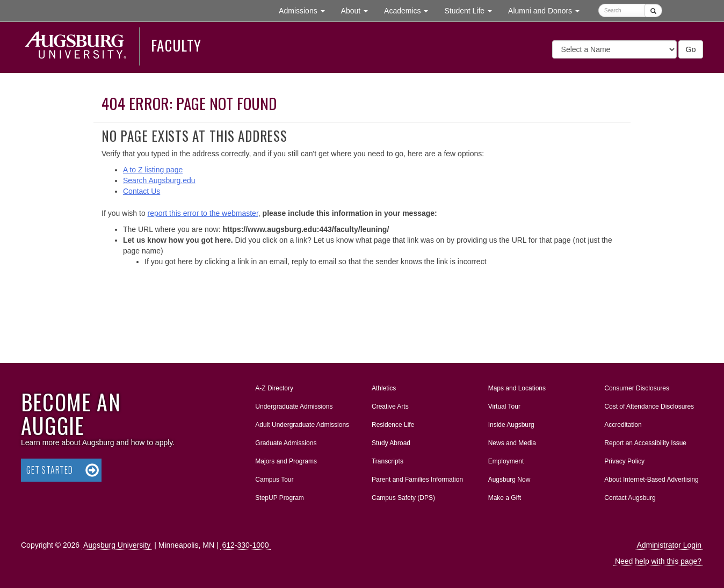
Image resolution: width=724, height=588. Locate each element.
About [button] (359, 13)
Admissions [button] (306, 10)
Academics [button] (410, 10)
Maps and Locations (517, 388)
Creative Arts (390, 406)
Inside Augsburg (511, 425)
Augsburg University (117, 545)
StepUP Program (280, 498)
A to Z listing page (153, 170)
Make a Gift (505, 498)
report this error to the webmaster (203, 213)
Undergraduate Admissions (294, 406)
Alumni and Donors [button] (548, 10)
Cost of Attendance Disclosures (649, 406)
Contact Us (142, 191)
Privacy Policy (624, 461)
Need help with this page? (658, 561)
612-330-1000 (245, 545)
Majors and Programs (286, 459)
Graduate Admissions (286, 443)
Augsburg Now (509, 480)
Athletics (384, 388)
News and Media (512, 443)
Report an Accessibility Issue (645, 443)
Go (691, 49)
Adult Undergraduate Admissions (302, 425)
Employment (506, 461)
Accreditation (623, 425)
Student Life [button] (472, 10)
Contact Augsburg (630, 498)
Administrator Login (669, 545)
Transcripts (388, 461)
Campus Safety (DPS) (403, 498)
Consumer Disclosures (637, 388)
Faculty (176, 45)
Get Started (50, 470)
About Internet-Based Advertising (651, 480)
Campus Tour (274, 480)
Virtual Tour (504, 406)
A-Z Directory (274, 388)
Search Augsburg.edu (159, 180)
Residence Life (393, 425)
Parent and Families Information (417, 480)
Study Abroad (391, 443)
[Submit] (653, 10)
